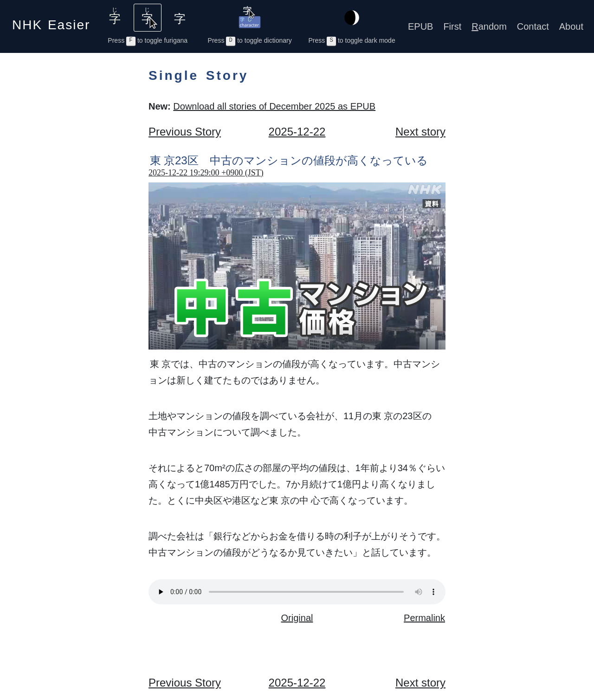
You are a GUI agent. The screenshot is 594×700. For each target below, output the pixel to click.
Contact (533, 26)
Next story (420, 132)
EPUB (420, 26)
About (571, 26)
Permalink (424, 618)
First (452, 26)
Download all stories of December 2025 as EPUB (274, 106)
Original (297, 618)
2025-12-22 (297, 132)
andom (489, 26)
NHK (51, 22)
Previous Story (185, 132)
